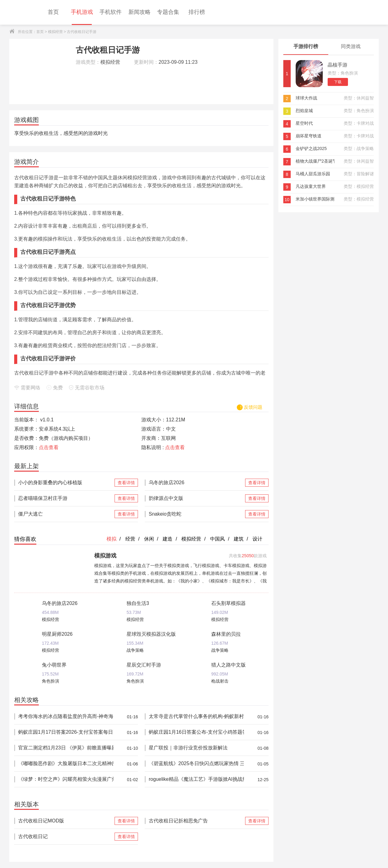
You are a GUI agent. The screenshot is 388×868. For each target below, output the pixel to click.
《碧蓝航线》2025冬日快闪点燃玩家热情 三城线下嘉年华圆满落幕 (196, 764)
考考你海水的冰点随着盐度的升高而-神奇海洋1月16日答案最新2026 (66, 717)
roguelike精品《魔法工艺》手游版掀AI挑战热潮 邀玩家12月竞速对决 (196, 779)
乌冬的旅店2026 (196, 483)
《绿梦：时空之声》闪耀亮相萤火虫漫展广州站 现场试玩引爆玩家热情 (66, 779)
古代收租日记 (66, 837)
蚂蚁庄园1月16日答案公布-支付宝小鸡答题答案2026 (196, 732)
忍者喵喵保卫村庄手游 (66, 498)
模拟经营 (55, 32)
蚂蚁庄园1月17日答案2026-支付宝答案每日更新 (66, 732)
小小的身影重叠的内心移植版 (66, 483)
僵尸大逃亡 (66, 514)
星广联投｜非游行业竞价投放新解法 (196, 748)
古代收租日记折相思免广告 (196, 821)
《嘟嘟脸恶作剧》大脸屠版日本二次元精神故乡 (66, 764)
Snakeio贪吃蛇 (196, 514)
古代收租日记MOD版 (66, 821)
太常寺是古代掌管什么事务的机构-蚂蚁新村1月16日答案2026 (196, 717)
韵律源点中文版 (196, 498)
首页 (40, 32)
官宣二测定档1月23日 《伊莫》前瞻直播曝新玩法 (66, 748)
